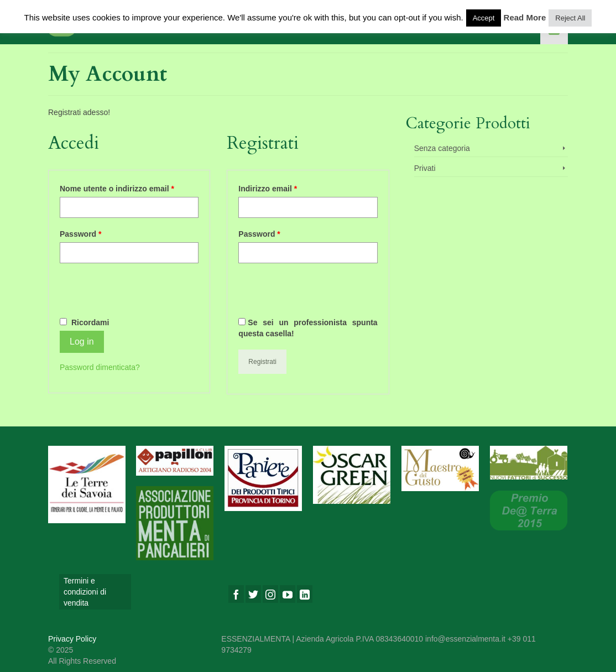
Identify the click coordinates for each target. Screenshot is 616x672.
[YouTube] (288, 594)
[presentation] (144, 294)
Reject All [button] (570, 18)
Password (80, 234)
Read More (525, 17)
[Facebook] (236, 594)
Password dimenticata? (100, 367)
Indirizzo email (268, 189)
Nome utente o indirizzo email (117, 189)
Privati (425, 168)
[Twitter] (253, 594)
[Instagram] (270, 594)
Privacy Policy (72, 639)
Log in (82, 342)
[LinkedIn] (305, 594)
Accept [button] (484, 18)
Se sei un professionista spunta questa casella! (308, 328)
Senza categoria (442, 148)
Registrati (262, 362)
